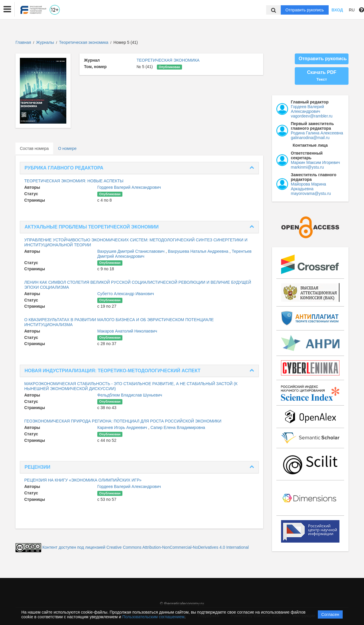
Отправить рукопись (305, 10)
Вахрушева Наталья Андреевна (199, 251)
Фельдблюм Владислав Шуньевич (130, 395)
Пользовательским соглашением (154, 617)
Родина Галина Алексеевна (317, 133)
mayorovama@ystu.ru (311, 193)
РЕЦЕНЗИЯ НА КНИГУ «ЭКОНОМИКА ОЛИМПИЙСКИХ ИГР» (83, 480)
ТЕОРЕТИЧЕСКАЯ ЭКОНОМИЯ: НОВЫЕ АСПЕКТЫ (74, 181)
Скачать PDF (322, 76)
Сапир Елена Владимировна (178, 427)
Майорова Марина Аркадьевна (308, 186)
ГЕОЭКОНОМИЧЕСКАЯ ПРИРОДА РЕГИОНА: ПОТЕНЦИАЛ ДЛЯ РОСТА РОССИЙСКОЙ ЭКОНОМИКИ (123, 421)
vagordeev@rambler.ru (312, 116)
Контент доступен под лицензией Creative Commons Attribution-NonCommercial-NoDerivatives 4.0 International (146, 547)
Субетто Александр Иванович (126, 294)
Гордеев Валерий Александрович (129, 187)
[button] (7, 9)
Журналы (45, 42)
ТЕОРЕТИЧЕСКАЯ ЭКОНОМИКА (168, 60)
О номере (67, 148)
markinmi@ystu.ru (307, 167)
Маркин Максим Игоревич (316, 162)
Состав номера (34, 148)
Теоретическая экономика (84, 42)
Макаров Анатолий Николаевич (127, 331)
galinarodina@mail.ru (310, 138)
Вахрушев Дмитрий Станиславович (131, 251)
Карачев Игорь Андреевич (123, 427)
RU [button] (352, 10)
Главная (23, 42)
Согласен (330, 614)
